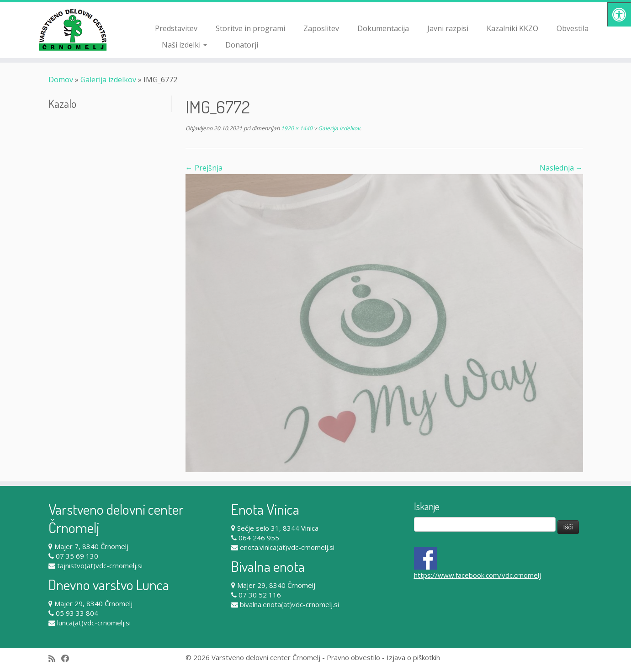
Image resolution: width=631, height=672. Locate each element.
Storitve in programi (250, 28)
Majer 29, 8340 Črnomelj (93, 603)
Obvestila (573, 28)
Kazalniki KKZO (512, 28)
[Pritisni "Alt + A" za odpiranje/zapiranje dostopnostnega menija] (619, 14)
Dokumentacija (383, 28)
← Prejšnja (204, 168)
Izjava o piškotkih (413, 657)
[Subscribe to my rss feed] (55, 659)
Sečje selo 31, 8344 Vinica (278, 528)
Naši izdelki (184, 45)
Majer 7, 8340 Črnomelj (91, 546)
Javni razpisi (448, 28)
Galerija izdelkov (108, 80)
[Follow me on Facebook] (68, 659)
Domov (61, 80)
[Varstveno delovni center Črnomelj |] (73, 30)
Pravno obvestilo (353, 657)
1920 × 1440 (296, 128)
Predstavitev (176, 28)
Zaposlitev (321, 28)
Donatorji (242, 45)
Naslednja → (561, 168)
